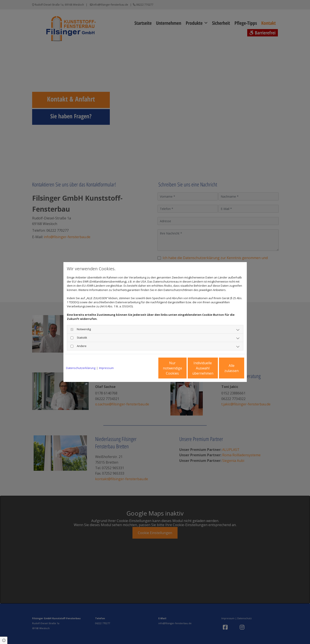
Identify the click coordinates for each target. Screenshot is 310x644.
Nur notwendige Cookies (142, 368)
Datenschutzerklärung (81, 368)
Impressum (106, 368)
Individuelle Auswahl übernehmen (183, 368)
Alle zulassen (224, 368)
